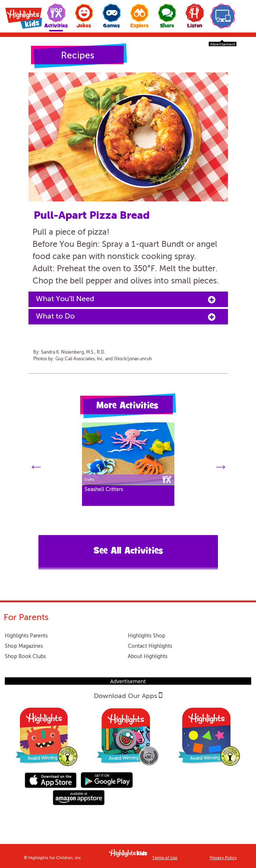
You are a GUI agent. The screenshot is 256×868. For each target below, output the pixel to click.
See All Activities (128, 552)
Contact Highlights (150, 646)
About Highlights (148, 657)
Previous (36, 465)
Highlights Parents (26, 636)
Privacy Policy (223, 858)
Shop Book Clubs (25, 657)
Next (221, 465)
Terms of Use (165, 858)
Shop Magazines (24, 646)
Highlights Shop (146, 636)
